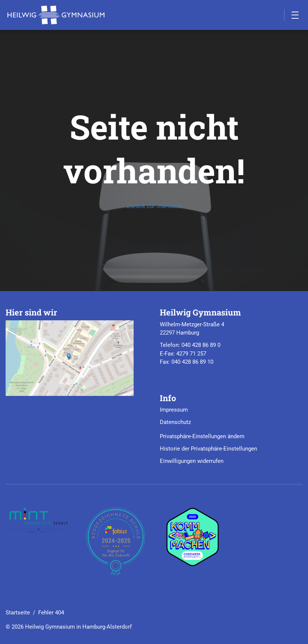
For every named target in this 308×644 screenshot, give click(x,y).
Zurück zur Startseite (154, 206)
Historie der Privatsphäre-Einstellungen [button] (208, 449)
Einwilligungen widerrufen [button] (192, 461)
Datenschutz (175, 422)
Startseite (18, 613)
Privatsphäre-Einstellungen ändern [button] (202, 436)
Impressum (174, 410)
